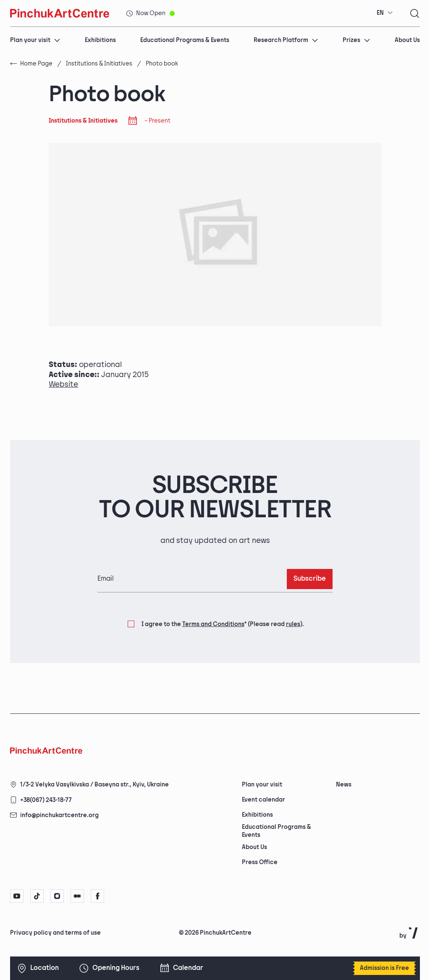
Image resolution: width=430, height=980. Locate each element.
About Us (407, 40)
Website (63, 384)
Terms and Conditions (213, 624)
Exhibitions (100, 40)
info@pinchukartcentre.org (59, 815)
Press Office (260, 862)
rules (293, 624)
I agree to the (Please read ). (223, 624)
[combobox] (385, 13)
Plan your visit (35, 40)
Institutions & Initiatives (99, 64)
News (344, 785)
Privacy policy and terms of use (55, 933)
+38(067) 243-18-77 (46, 800)
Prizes (357, 40)
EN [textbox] (380, 13)
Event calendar (264, 800)
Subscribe (310, 579)
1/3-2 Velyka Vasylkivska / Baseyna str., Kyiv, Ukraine (94, 785)
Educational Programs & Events (185, 40)
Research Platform (286, 40)
